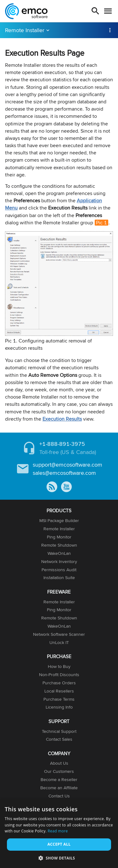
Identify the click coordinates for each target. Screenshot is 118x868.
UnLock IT (59, 642)
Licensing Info (59, 707)
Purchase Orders (59, 683)
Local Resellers (59, 691)
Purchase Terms (59, 699)
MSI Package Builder (59, 520)
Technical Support (59, 731)
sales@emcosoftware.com (64, 473)
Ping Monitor (59, 537)
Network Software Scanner (59, 634)
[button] (59, 858)
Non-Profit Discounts (59, 675)
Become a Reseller (59, 779)
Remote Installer (25, 30)
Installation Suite (59, 578)
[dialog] (59, 834)
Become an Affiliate (59, 788)
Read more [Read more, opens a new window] (58, 831)
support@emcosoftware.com (67, 465)
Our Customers (59, 771)
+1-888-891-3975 (62, 444)
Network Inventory (59, 561)
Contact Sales (59, 739)
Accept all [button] (59, 844)
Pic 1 (101, 223)
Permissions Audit (59, 570)
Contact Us (59, 796)
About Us (59, 763)
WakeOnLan (59, 553)
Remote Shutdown (59, 545)
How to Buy (59, 666)
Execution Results (62, 419)
